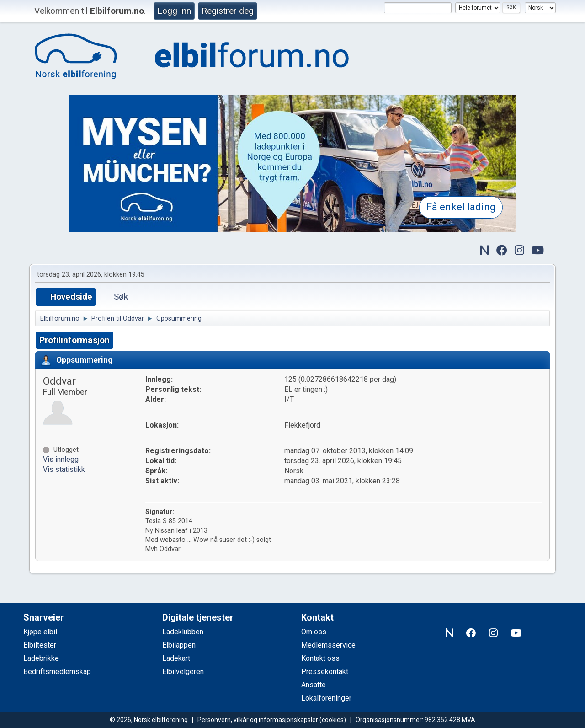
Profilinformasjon (74, 340)
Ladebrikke (41, 658)
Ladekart (176, 658)
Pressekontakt (325, 672)
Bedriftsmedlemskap (57, 672)
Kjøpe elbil (40, 632)
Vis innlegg (61, 459)
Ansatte (314, 685)
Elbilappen (179, 645)
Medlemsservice (328, 645)
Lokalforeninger (326, 698)
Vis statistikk (64, 469)
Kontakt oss (320, 658)
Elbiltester (40, 645)
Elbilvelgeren (183, 672)
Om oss (314, 632)
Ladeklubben (183, 632)
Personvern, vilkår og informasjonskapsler (258, 720)
